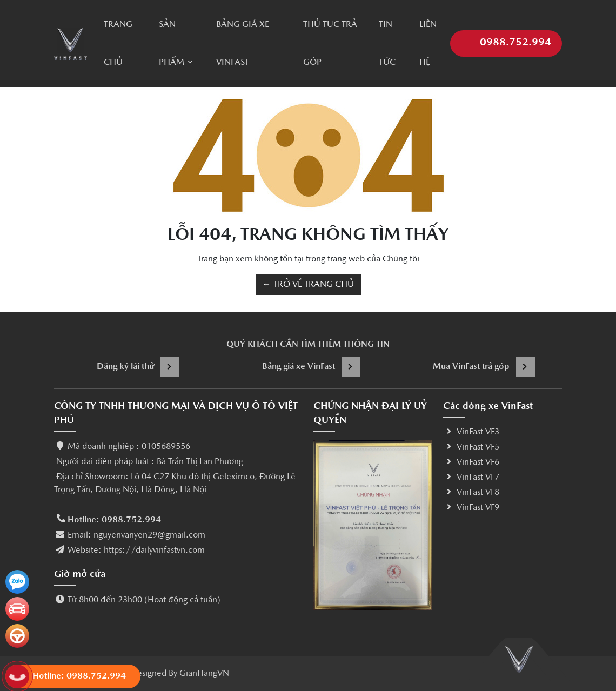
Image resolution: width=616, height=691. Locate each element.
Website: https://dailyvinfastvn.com (136, 551)
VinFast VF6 (471, 462)
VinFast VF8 (471, 493)
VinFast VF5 (471, 447)
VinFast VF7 (471, 478)
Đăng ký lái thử (138, 367)
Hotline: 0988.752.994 (114, 520)
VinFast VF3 (471, 432)
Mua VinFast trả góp (484, 367)
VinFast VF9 (471, 508)
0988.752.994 (506, 38)
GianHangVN (204, 674)
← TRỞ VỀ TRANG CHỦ (308, 285)
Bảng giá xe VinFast (311, 367)
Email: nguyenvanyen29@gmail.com (136, 535)
